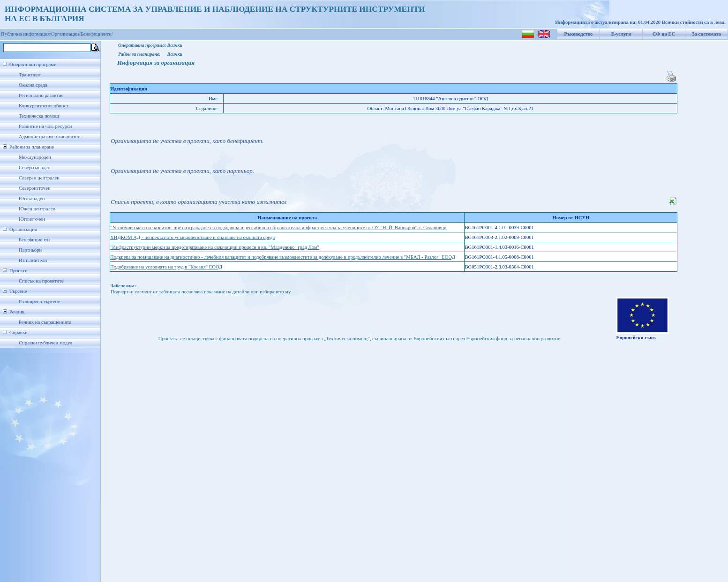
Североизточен (35, 188)
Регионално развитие (41, 95)
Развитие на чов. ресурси (45, 126)
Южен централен (37, 209)
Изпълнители (33, 260)
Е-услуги (621, 34)
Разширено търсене (39, 302)
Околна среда (33, 85)
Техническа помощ (39, 116)
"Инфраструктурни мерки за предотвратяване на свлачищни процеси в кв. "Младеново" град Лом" (215, 247)
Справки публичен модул (45, 343)
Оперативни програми (33, 64)
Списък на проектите (41, 281)
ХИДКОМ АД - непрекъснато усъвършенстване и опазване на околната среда (192, 237)
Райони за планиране (32, 147)
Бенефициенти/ (97, 34)
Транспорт (30, 75)
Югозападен (32, 198)
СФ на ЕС (664, 34)
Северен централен (39, 178)
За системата (706, 34)
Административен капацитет (49, 137)
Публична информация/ (26, 34)
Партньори (30, 250)
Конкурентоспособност (44, 106)
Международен (35, 157)
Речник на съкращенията (45, 322)
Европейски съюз (636, 338)
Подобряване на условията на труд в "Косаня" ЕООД (166, 267)
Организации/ (66, 34)
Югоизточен (32, 219)
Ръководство (579, 34)
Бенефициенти (34, 240)
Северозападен (34, 168)
